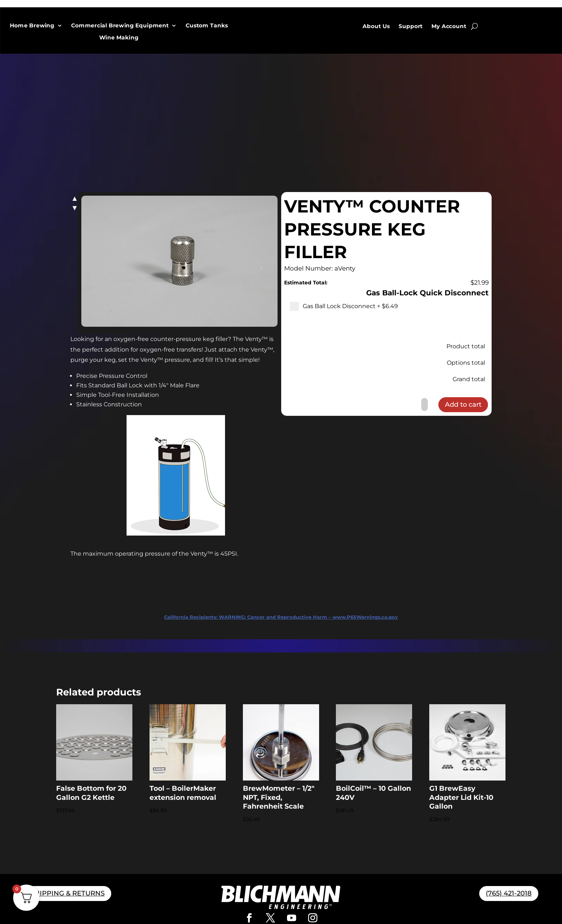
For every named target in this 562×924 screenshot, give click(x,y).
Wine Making (119, 38)
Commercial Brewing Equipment (120, 26)
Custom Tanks (207, 26)
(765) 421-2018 (509, 893)
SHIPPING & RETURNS (67, 893)
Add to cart (463, 405)
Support (411, 26)
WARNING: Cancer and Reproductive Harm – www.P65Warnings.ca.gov (281, 617)
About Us (376, 26)
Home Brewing (32, 26)
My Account (449, 26)
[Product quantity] (425, 405)
